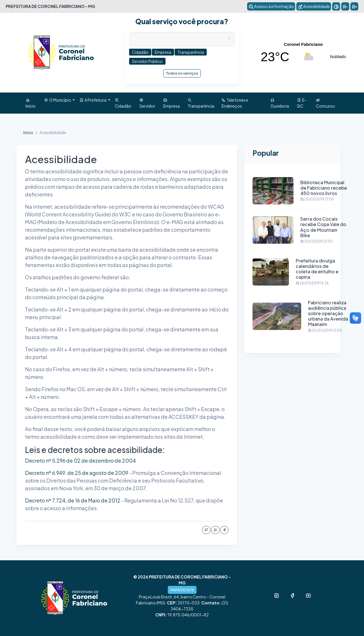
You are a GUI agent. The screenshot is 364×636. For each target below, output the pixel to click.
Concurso (325, 103)
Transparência (201, 103)
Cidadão (123, 103)
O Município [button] (58, 100)
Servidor (147, 103)
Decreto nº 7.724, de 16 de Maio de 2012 (73, 500)
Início (31, 103)
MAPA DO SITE (182, 590)
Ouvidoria (280, 103)
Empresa (171, 103)
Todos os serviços (182, 73)
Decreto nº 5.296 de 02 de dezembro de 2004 (80, 460)
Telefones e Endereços (235, 103)
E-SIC (302, 103)
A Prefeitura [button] (93, 100)
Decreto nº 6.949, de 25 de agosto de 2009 (77, 473)
